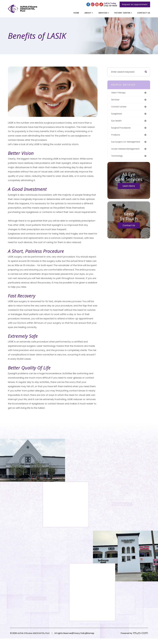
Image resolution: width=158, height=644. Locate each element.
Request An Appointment (135, 4)
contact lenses (120, 107)
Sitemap (99, 634)
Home (76, 13)
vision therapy (119, 93)
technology (118, 158)
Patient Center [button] (123, 13)
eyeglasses (117, 114)
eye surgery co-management (127, 143)
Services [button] (104, 13)
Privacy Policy (84, 634)
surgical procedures (122, 129)
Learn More (129, 188)
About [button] (89, 13)
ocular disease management (127, 151)
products (116, 136)
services (116, 100)
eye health (117, 122)
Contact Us (144, 13)
